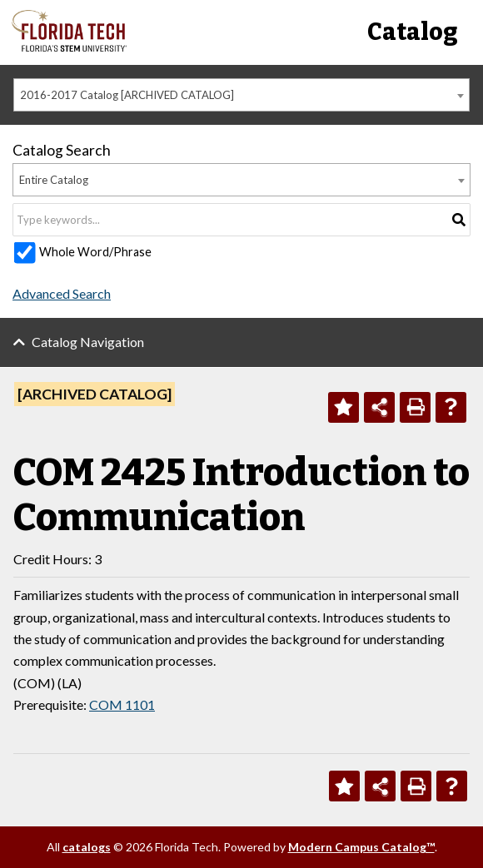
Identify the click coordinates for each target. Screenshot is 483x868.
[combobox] (242, 95)
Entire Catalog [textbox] (54, 180)
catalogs (87, 847)
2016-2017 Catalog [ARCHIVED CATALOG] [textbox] (127, 95)
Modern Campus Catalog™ (361, 847)
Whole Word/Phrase (95, 252)
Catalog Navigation (88, 342)
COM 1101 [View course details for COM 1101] (122, 704)
